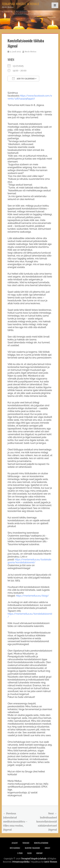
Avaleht (15, 843)
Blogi (29, 853)
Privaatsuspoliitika (21, 862)
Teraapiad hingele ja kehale (20, 4)
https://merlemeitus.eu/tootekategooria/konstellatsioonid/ (29, 561)
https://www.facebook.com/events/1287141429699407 (30, 97)
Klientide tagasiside (32, 848)
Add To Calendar (23, 79)
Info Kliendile (15, 848)
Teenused (26, 843)
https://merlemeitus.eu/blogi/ (33, 596)
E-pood (20, 853)
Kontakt (39, 853)
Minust (47, 848)
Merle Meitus (30, 52)
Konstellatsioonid (41, 843)
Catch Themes (50, 862)
